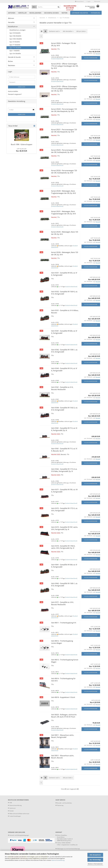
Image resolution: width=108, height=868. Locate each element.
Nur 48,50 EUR (22, 150)
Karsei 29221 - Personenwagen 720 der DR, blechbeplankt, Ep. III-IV (64, 131)
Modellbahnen (35, 13)
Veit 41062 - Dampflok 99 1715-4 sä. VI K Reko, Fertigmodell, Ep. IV (64, 470)
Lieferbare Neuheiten (80, 13)
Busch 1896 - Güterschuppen (22, 144)
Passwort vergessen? (15, 94)
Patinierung (95, 13)
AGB (11, 803)
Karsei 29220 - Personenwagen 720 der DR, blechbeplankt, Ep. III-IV (64, 110)
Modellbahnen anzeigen (18, 30)
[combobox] (54, 31)
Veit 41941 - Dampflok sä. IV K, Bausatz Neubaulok (62, 388)
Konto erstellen (13, 91)
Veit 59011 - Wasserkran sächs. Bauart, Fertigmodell (63, 736)
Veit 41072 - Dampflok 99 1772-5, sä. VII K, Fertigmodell (64, 509)
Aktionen (12, 13)
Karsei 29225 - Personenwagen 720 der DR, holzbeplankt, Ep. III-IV (64, 151)
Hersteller (22, 13)
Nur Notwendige (95, 860)
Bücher (10, 61)
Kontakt (11, 811)
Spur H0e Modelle (15, 36)
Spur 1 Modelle (15, 51)
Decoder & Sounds (51, 13)
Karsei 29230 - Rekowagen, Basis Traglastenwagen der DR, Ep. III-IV (64, 192)
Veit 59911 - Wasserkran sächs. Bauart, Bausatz (63, 757)
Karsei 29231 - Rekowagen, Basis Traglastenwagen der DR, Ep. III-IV (64, 213)
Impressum (13, 808)
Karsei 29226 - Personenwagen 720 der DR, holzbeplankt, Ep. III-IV (64, 172)
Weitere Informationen (95, 864)
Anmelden (22, 87)
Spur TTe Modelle (15, 48)
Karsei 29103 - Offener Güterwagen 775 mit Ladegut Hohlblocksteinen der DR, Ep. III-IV (64, 89)
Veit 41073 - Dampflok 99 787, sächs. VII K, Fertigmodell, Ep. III (65, 528)
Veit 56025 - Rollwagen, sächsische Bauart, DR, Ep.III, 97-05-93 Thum (64, 716)
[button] (79, 1)
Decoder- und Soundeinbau (64, 803)
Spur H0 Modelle (15, 33)
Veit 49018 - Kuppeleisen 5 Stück (63, 697)
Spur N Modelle (15, 42)
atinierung (61, 805)
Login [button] (88, 1)
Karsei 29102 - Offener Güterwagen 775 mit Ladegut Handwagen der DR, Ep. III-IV (65, 66)
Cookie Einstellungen (15, 816)
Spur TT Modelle (15, 45)
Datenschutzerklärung (58, 860)
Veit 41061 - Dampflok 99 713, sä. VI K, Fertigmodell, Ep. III (64, 429)
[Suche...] (34, 7)
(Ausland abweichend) (57, 59)
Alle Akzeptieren (95, 855)
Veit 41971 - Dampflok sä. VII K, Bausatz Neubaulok (62, 603)
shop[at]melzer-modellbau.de (69, 845)
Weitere (64, 13)
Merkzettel (97, 1)
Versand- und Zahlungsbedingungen (18, 835)
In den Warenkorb (91, 58)
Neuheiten (12, 65)
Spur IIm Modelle (15, 54)
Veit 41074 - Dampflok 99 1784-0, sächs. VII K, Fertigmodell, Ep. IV (63, 547)
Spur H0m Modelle (16, 39)
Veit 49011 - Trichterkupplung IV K (64, 623)
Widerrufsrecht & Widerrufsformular (19, 814)
